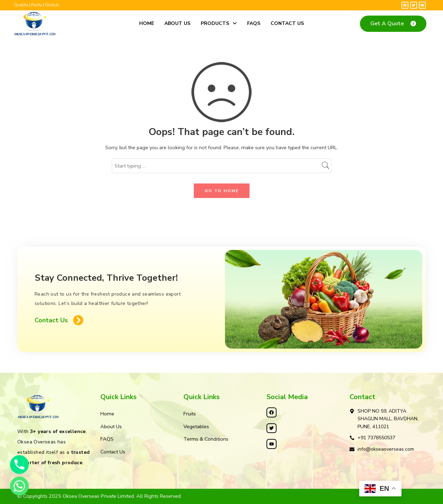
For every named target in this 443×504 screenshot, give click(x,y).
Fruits (190, 414)
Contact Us (287, 23)
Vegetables (196, 426)
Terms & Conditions (206, 439)
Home (147, 23)
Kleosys (251, 496)
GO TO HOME (222, 191)
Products (219, 23)
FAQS (254, 23)
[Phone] (19, 465)
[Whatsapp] (19, 486)
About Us (177, 23)
